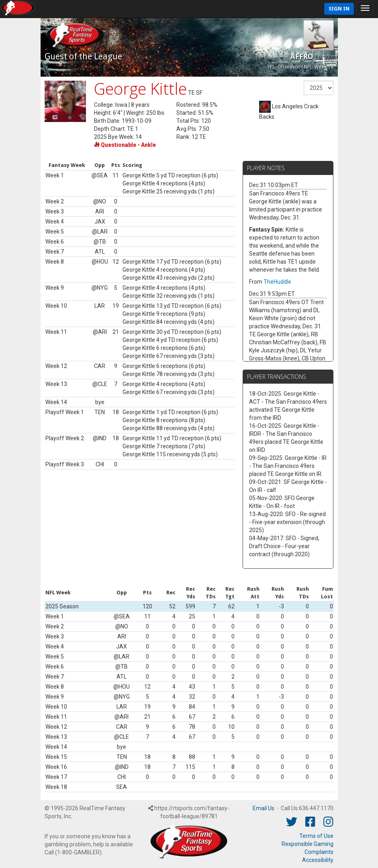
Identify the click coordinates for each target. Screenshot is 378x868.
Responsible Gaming (308, 844)
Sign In (339, 9)
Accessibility (318, 860)
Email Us (264, 808)
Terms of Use (316, 836)
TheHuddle (277, 282)
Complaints (319, 852)
